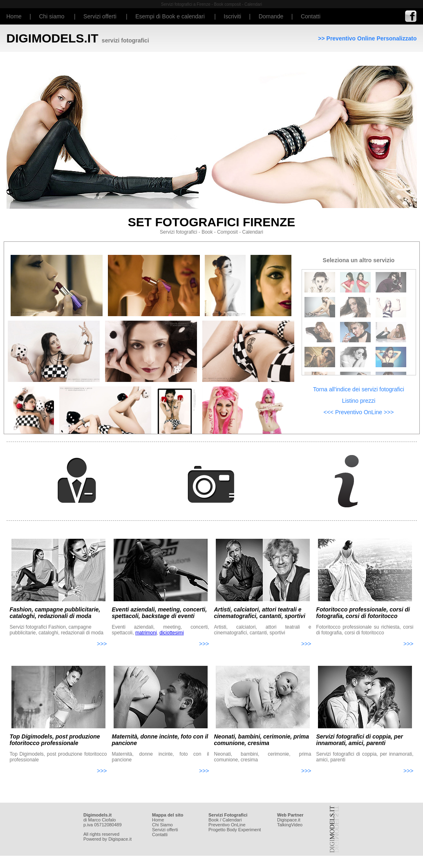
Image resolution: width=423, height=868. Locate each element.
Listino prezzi (359, 401)
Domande (271, 16)
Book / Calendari (225, 820)
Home (14, 16)
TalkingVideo (290, 825)
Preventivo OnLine (227, 825)
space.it (293, 820)
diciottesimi (171, 633)
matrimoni (146, 633)
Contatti (311, 16)
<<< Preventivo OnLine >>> (358, 412)
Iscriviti (232, 16)
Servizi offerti (100, 16)
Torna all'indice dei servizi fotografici (359, 389)
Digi (281, 820)
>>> (102, 644)
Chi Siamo (162, 825)
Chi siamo (51, 16)
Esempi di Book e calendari (170, 16)
